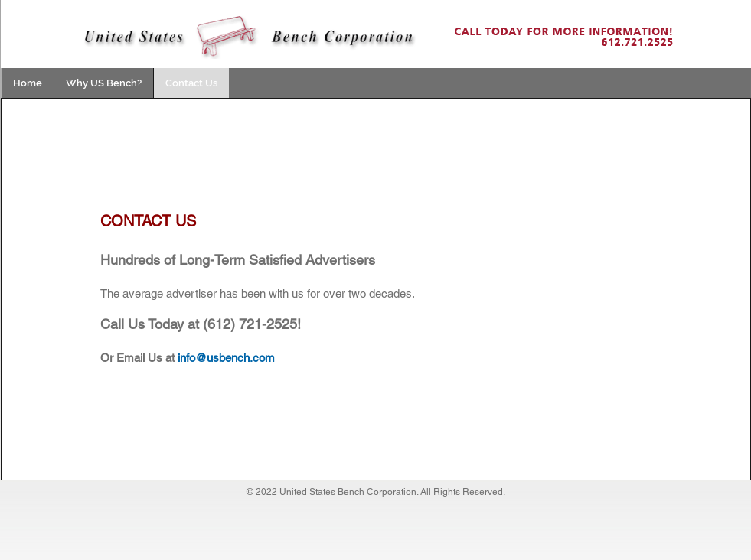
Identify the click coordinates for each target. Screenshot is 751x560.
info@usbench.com (226, 358)
